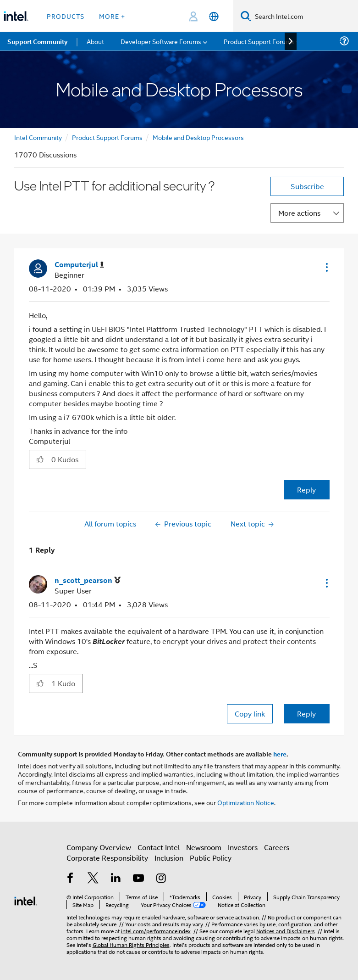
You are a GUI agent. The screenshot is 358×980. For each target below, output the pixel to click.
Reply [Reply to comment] (306, 714)
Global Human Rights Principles (131, 944)
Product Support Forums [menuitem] (259, 41)
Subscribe (307, 186)
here (280, 754)
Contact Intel (159, 847)
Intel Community (38, 137)
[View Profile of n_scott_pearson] (88, 580)
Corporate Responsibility (107, 858)
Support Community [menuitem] (37, 41)
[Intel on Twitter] (93, 879)
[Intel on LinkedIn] (116, 879)
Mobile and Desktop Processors (198, 137)
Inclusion (169, 858)
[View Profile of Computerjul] (79, 265)
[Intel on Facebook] (71, 879)
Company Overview (99, 847)
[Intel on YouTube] (138, 879)
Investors (243, 847)
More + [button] (112, 16)
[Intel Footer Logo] (26, 900)
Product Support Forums (107, 137)
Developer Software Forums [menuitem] (161, 41)
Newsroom (204, 847)
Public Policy (211, 858)
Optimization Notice (246, 802)
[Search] (246, 16)
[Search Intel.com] (305, 16)
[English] (214, 16)
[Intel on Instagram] (161, 879)
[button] (326, 267)
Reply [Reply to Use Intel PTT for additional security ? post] (306, 490)
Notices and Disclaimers (286, 931)
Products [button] (66, 16)
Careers (277, 847)
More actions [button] (299, 213)
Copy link (250, 714)
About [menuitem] (95, 41)
